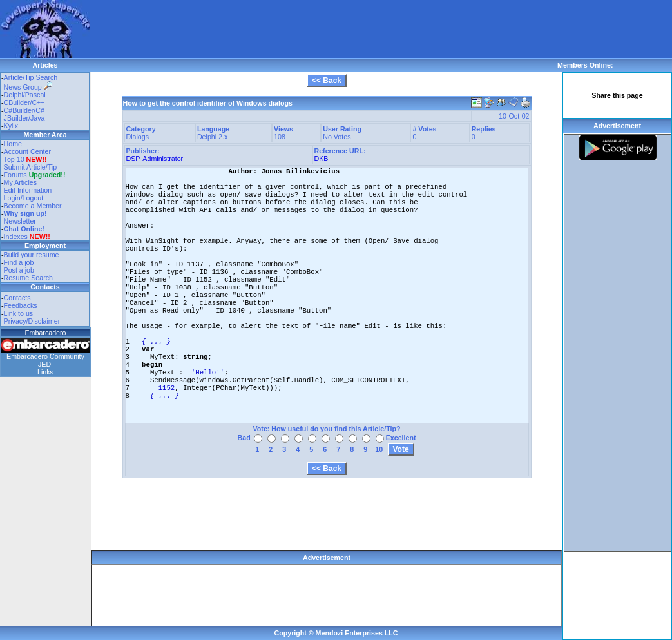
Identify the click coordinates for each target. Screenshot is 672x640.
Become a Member (33, 206)
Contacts (17, 298)
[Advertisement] (325, 29)
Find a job (19, 262)
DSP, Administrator (155, 159)
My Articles (21, 182)
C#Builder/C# (24, 110)
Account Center (27, 151)
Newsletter (20, 221)
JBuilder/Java (24, 118)
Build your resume (32, 255)
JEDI (45, 364)
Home (13, 144)
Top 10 (14, 159)
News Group (28, 87)
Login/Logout (24, 198)
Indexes (16, 237)
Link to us (19, 313)
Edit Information (28, 190)
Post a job (19, 270)
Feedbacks (21, 305)
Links (45, 372)
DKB (322, 159)
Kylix (11, 126)
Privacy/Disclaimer (32, 321)
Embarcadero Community (45, 356)
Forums (35, 175)
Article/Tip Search (31, 77)
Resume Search (28, 278)
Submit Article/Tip (31, 167)
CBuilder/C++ (24, 102)
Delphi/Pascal (25, 95)
